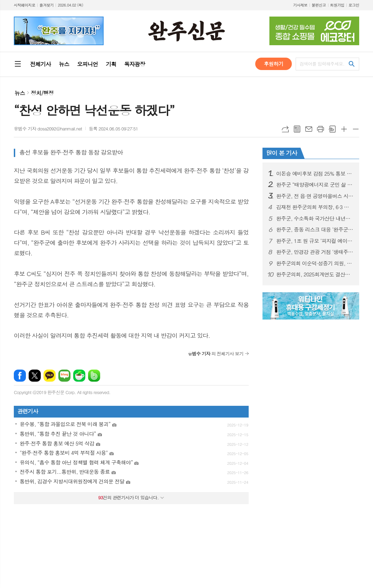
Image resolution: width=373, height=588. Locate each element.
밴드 (94, 376)
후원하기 (274, 64)
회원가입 (337, 5)
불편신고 (319, 5)
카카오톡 (50, 376)
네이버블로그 (64, 376)
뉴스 (20, 93)
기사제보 (300, 5)
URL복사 (285, 129)
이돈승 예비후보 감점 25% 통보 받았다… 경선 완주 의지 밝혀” (315, 174)
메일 (309, 129)
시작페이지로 (25, 5)
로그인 (354, 5)
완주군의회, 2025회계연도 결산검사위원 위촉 (315, 274)
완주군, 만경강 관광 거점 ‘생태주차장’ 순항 (315, 252)
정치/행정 (42, 93)
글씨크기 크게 (344, 129)
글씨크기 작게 (356, 129)
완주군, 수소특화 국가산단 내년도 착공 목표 (315, 218)
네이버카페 (79, 376)
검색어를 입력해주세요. (322, 64)
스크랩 (332, 129)
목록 (297, 129)
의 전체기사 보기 (216, 354)
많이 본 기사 (282, 153)
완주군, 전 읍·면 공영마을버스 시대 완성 (315, 196)
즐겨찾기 (46, 5)
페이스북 (20, 376)
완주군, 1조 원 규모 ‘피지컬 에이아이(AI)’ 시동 (315, 241)
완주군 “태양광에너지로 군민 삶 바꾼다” (315, 185)
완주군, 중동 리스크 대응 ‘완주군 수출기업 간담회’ (315, 229)
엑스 (35, 376)
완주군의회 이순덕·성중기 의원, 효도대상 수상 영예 (315, 263)
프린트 (321, 129)
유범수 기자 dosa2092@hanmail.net (48, 129)
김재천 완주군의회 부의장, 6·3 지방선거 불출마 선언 (315, 207)
